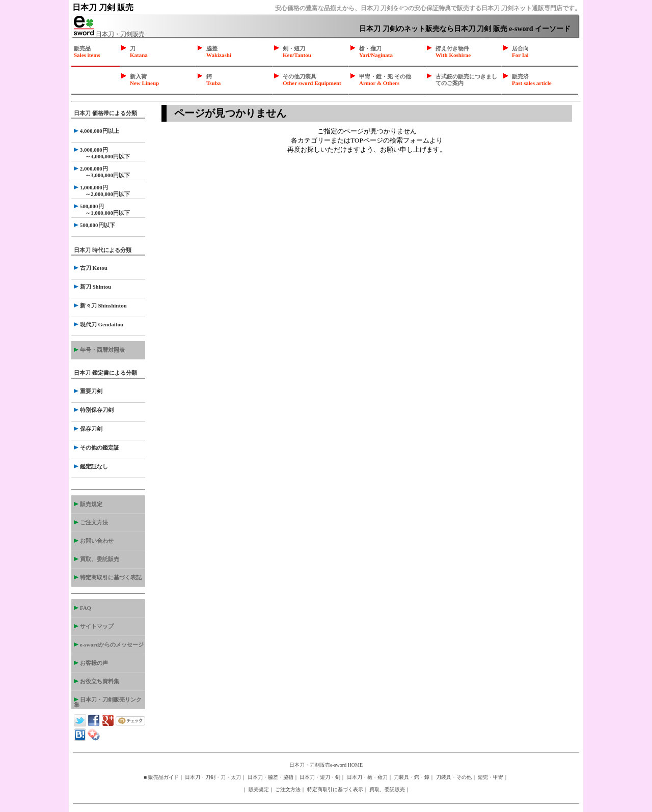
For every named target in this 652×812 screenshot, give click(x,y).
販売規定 (88, 504)
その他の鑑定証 (97, 447)
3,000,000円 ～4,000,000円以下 (102, 153)
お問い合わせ (94, 541)
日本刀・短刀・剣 (320, 777)
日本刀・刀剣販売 (109, 34)
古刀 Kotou (91, 268)
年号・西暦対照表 (99, 350)
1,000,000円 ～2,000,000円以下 (102, 191)
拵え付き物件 (453, 52)
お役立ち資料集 (97, 681)
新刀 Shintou (92, 287)
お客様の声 (91, 663)
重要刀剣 (88, 391)
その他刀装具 (312, 80)
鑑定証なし (91, 466)
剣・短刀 (297, 52)
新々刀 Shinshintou (100, 305)
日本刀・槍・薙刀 (367, 777)
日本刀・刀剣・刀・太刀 (213, 777)
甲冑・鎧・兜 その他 (385, 80)
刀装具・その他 (454, 777)
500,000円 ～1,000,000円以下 (102, 209)
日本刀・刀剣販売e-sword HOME (326, 765)
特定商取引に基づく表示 (335, 789)
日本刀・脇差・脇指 (270, 777)
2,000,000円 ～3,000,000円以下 (102, 172)
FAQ (83, 608)
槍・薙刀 (376, 52)
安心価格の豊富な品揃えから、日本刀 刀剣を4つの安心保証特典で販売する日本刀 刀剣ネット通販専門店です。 (428, 8)
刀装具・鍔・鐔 (412, 777)
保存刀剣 (88, 429)
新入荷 (144, 80)
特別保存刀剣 (94, 410)
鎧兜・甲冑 (491, 777)
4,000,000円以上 (97, 131)
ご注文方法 (91, 522)
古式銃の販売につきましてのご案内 (466, 80)
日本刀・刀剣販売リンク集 (108, 702)
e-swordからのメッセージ (109, 645)
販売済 (532, 80)
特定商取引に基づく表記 (108, 577)
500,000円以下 (94, 225)
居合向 (520, 52)
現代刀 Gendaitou (99, 324)
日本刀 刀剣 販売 (103, 7)
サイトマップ (94, 626)
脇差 (219, 52)
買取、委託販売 (97, 559)
